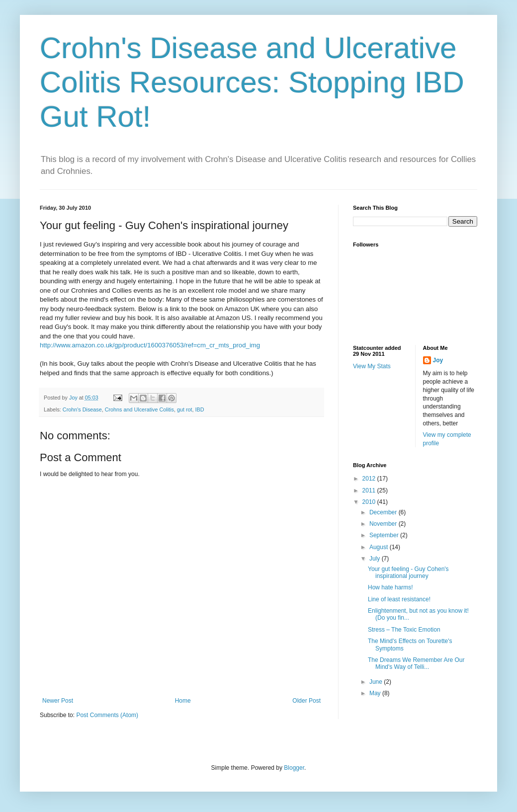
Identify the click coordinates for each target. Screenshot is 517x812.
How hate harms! (390, 587)
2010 (370, 502)
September (385, 535)
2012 (370, 479)
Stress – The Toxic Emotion (404, 630)
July (376, 559)
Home (183, 701)
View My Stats (372, 366)
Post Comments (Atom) (107, 715)
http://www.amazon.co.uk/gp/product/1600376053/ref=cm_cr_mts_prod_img (150, 345)
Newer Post (58, 701)
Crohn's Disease (82, 409)
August (380, 547)
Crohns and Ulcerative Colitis (139, 409)
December (384, 512)
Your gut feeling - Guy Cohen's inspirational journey (408, 572)
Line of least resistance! (399, 599)
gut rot (185, 409)
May (376, 693)
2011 (370, 490)
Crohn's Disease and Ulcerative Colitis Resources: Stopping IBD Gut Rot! (252, 82)
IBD (200, 409)
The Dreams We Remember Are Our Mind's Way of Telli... (416, 663)
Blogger (294, 768)
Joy (438, 360)
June (377, 682)
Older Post (306, 701)
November (384, 524)
